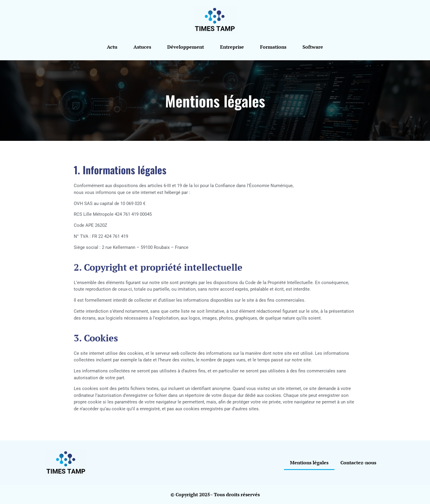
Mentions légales (309, 463)
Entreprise (232, 47)
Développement (186, 47)
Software (313, 47)
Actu (112, 47)
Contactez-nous (358, 463)
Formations (273, 47)
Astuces (142, 47)
